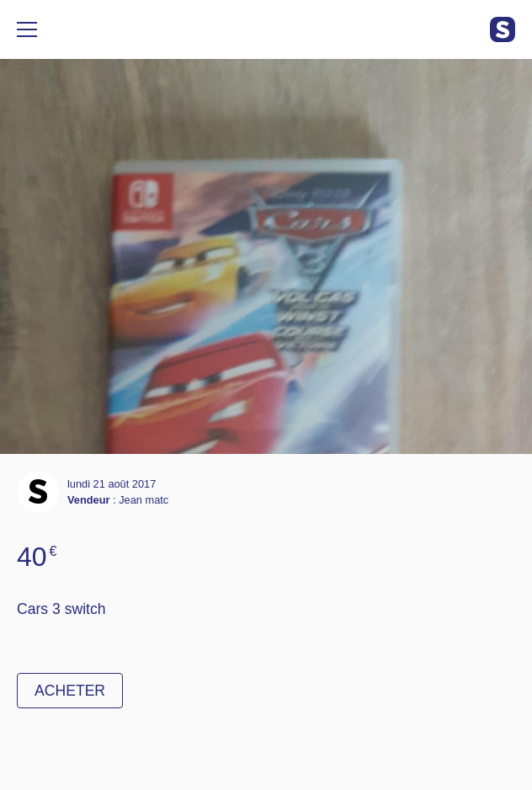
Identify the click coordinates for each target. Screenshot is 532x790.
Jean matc (144, 500)
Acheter (70, 691)
